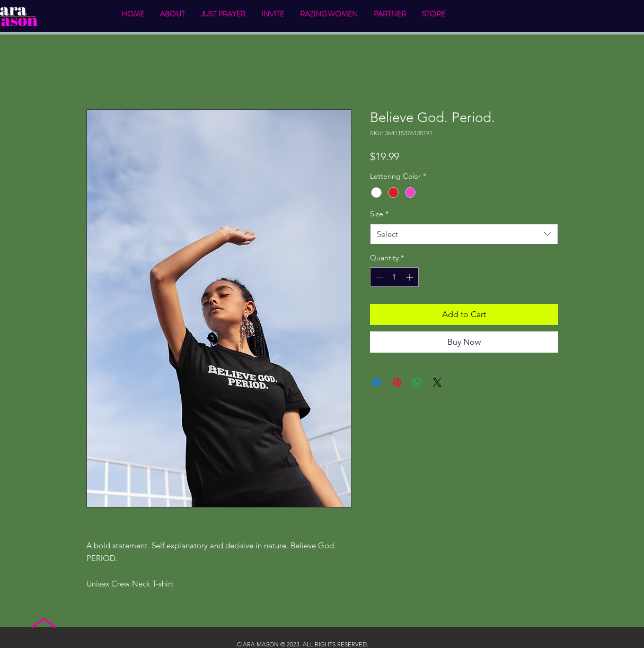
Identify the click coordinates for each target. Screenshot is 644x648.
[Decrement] (378, 277)
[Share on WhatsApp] (417, 382)
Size (379, 214)
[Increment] (411, 277)
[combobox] (464, 234)
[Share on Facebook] (377, 382)
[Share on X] (437, 382)
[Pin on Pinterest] (397, 382)
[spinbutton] (394, 277)
